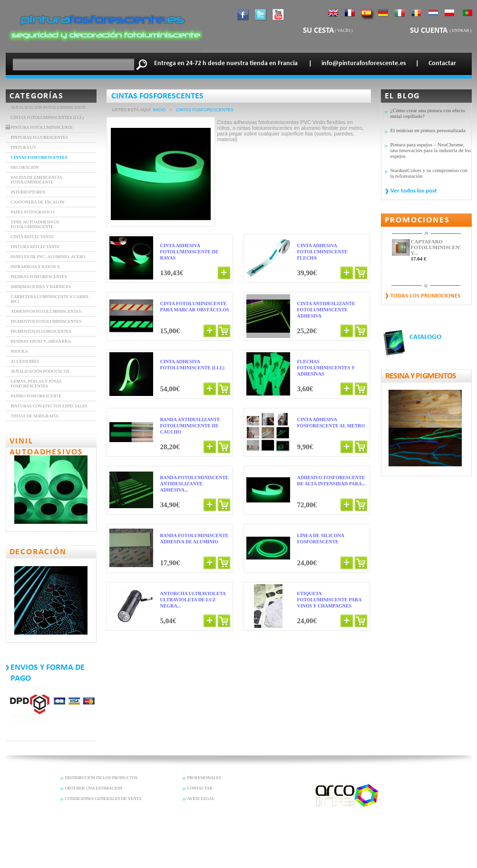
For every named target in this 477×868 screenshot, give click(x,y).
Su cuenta (430, 31)
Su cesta (318, 31)
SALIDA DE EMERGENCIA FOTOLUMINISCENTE (37, 180)
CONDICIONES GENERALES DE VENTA (104, 799)
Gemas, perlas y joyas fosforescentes (36, 384)
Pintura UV (24, 147)
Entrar (460, 30)
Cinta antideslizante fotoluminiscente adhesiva (326, 310)
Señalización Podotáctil (41, 371)
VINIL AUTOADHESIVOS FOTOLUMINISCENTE (35, 224)
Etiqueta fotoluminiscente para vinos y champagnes (329, 600)
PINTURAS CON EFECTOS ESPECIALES (49, 406)
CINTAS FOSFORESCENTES (39, 157)
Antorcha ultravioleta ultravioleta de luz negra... (193, 600)
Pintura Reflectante (35, 247)
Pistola (20, 351)
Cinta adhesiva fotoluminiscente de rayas (190, 252)
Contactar (442, 63)
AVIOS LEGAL (201, 799)
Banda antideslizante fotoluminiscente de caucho (190, 426)
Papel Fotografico (33, 212)
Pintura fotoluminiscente (42, 127)
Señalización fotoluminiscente (49, 107)
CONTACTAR (200, 788)
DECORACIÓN (25, 167)
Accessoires (25, 361)
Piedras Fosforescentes (39, 277)
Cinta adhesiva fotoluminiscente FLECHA (323, 252)
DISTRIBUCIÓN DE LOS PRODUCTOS (102, 778)
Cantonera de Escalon (38, 202)
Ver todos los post (414, 191)
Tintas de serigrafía (35, 416)
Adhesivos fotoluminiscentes (46, 311)
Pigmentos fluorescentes (41, 331)
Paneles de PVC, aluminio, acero (48, 257)
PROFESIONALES (204, 778)
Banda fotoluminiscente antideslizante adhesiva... (195, 484)
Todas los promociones (425, 296)
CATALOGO (425, 337)
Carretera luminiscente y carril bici (50, 299)
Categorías (37, 96)
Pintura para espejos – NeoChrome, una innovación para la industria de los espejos (431, 150)
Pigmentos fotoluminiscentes (46, 321)
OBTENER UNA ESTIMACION (94, 788)
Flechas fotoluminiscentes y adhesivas (326, 368)
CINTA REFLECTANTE (33, 237)
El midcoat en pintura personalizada (428, 130)
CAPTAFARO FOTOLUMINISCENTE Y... (436, 247)
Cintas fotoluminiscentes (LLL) (48, 117)
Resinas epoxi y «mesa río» (41, 341)
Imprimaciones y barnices (41, 287)
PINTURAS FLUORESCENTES (39, 137)
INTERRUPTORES (28, 192)
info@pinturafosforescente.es (364, 63)
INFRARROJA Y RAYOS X (36, 267)
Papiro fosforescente (36, 396)
